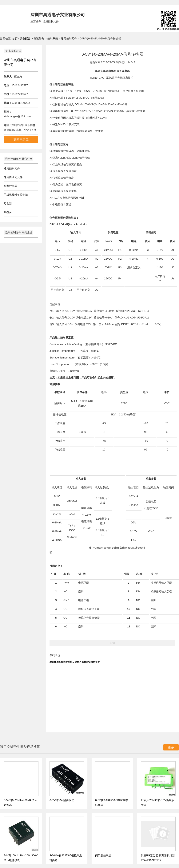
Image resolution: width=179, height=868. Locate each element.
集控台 (8, 212)
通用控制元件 (69, 38)
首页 (15, 38)
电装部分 (39, 38)
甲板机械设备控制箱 (16, 195)
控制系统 (53, 38)
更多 (171, 747)
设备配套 (25, 38)
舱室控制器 (10, 186)
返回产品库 (21, 140)
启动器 (8, 203)
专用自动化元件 (13, 177)
